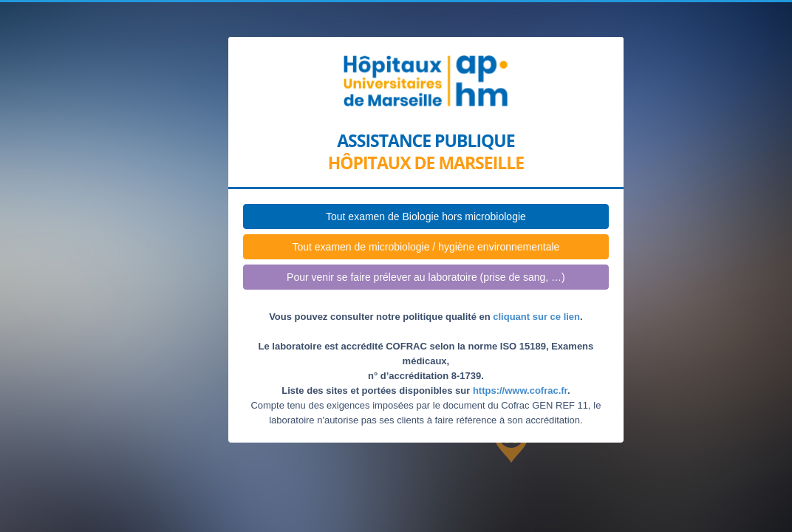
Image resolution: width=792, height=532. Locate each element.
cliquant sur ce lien (536, 317)
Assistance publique (426, 141)
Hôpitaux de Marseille (426, 163)
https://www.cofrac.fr (520, 391)
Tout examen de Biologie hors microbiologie (426, 216)
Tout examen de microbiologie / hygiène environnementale (426, 247)
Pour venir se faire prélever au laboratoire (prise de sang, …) (426, 277)
